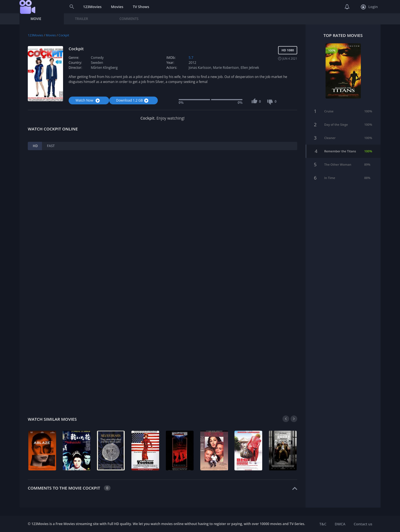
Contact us (363, 524)
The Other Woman (338, 162)
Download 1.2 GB (133, 100)
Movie (36, 19)
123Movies (92, 7)
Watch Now (88, 100)
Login (369, 7)
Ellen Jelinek (250, 68)
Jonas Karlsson (200, 68)
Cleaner (330, 136)
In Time (330, 176)
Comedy (97, 58)
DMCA (340, 524)
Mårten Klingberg (104, 68)
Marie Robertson (226, 68)
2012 (192, 63)
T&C (323, 524)
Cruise (329, 109)
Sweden (97, 63)
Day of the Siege (336, 123)
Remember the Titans (340, 149)
